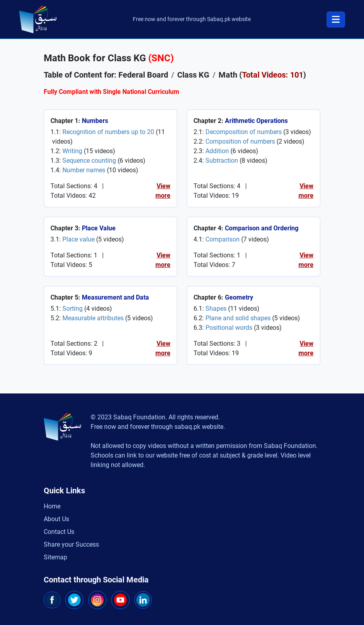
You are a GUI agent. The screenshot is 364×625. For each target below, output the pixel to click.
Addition (217, 151)
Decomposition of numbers (244, 132)
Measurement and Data (115, 297)
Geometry (239, 297)
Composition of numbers (240, 141)
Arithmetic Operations (256, 121)
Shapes (216, 309)
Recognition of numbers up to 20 (108, 132)
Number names (84, 170)
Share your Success (71, 544)
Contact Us (59, 532)
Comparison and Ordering (262, 228)
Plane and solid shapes (238, 318)
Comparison (223, 239)
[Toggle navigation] (336, 19)
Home (52, 506)
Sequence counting (89, 161)
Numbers (95, 121)
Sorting (73, 309)
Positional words (229, 328)
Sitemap (55, 557)
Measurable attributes (93, 318)
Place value (78, 239)
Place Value (99, 228)
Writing (72, 151)
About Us (56, 519)
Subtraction (222, 161)
